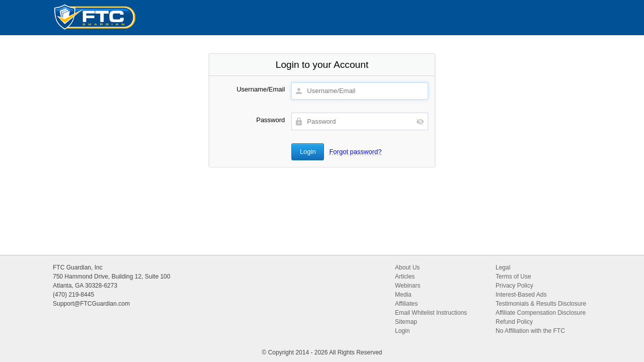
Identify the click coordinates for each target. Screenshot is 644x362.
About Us (407, 267)
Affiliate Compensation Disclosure (541, 313)
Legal (503, 267)
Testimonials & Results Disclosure (541, 304)
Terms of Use (513, 277)
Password (270, 120)
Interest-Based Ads (521, 295)
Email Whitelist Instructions (431, 313)
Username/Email (261, 89)
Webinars (408, 286)
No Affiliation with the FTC (530, 331)
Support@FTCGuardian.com (91, 304)
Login (402, 331)
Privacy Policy (514, 286)
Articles (405, 277)
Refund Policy (514, 322)
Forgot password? (355, 152)
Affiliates (406, 304)
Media (403, 295)
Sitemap (406, 322)
